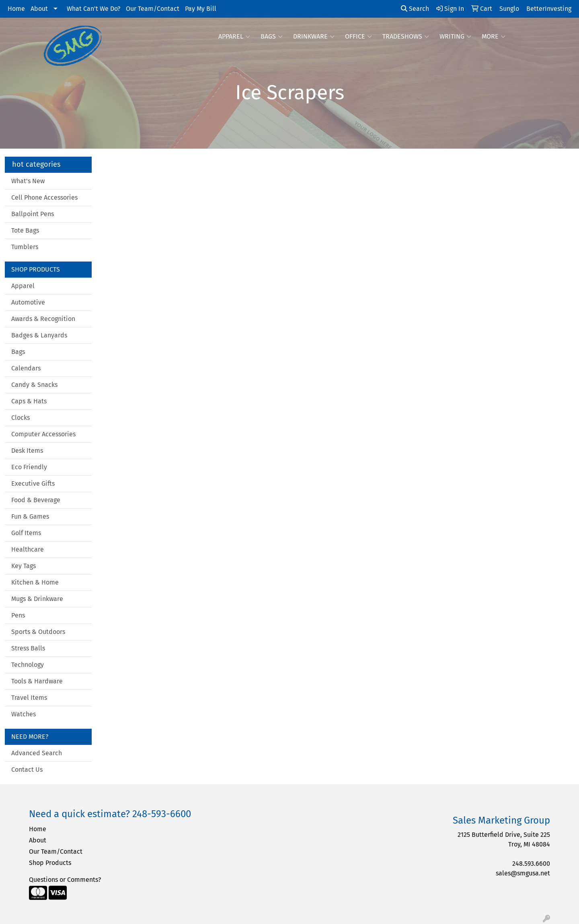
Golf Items (26, 533)
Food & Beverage (36, 500)
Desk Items (27, 451)
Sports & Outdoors (38, 632)
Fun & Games (30, 516)
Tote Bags (25, 230)
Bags (272, 37)
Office (358, 37)
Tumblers (25, 247)
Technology (28, 665)
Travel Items (29, 698)
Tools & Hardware (37, 681)
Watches (24, 714)
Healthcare (28, 549)
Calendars (26, 368)
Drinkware (314, 37)
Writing (455, 37)
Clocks (21, 418)
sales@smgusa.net (523, 873)
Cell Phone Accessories (44, 197)
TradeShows (406, 37)
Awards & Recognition (43, 319)
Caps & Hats (29, 401)
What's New (28, 181)
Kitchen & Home (35, 582)
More (494, 37)
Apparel (234, 37)
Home (16, 9)
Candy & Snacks (34, 385)
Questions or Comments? (65, 880)
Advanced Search (37, 753)
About (39, 9)
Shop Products (50, 863)
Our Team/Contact (153, 9)
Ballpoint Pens (33, 214)
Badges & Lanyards (39, 335)
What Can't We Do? (93, 9)
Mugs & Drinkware (37, 599)
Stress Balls (28, 648)
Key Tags (24, 566)
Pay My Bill (201, 9)
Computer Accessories (43, 434)
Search (415, 9)
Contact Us (27, 770)
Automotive (28, 302)
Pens (18, 615)
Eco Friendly (29, 467)
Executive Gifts (33, 483)
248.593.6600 (531, 864)
